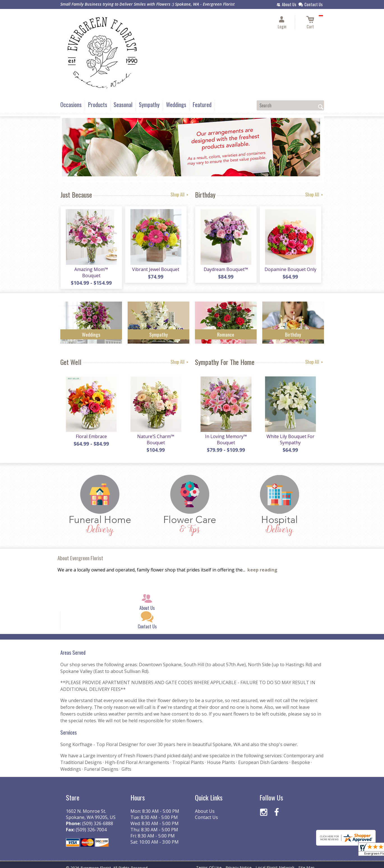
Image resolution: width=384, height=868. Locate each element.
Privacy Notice (239, 862)
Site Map (306, 862)
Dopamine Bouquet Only (290, 270)
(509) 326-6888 (98, 818)
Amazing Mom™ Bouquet (91, 270)
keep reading (262, 565)
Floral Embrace (91, 431)
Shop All (180, 195)
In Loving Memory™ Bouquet (226, 434)
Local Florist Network (275, 862)
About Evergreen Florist (80, 553)
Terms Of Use (209, 862)
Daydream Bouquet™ (226, 270)
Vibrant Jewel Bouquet (156, 270)
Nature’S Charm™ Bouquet (156, 434)
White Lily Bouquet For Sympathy (290, 434)
